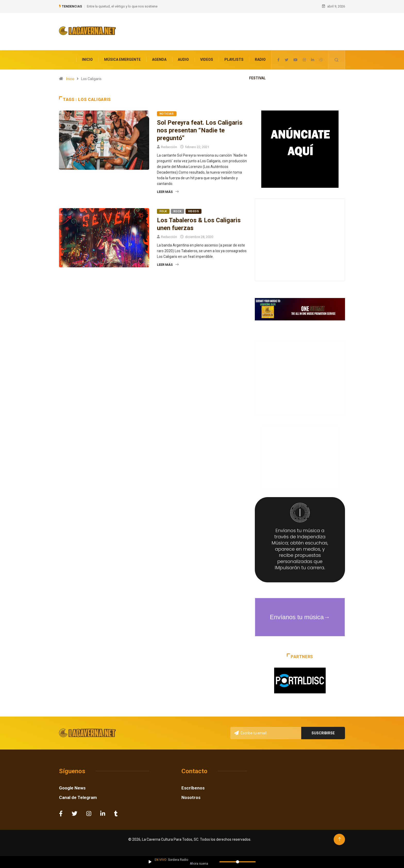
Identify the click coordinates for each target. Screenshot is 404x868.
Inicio (87, 57)
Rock (178, 209)
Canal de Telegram (78, 795)
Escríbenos (193, 785)
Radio (260, 57)
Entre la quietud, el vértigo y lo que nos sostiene (122, 5)
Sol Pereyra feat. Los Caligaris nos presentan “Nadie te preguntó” (200, 128)
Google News (72, 785)
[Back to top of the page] (339, 837)
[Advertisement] (239, 32)
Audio (183, 57)
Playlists (234, 57)
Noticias (167, 111)
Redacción (169, 144)
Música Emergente (122, 57)
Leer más (168, 189)
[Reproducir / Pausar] (150, 862)
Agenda (159, 57)
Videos (207, 57)
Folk (163, 209)
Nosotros (191, 795)
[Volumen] (238, 862)
